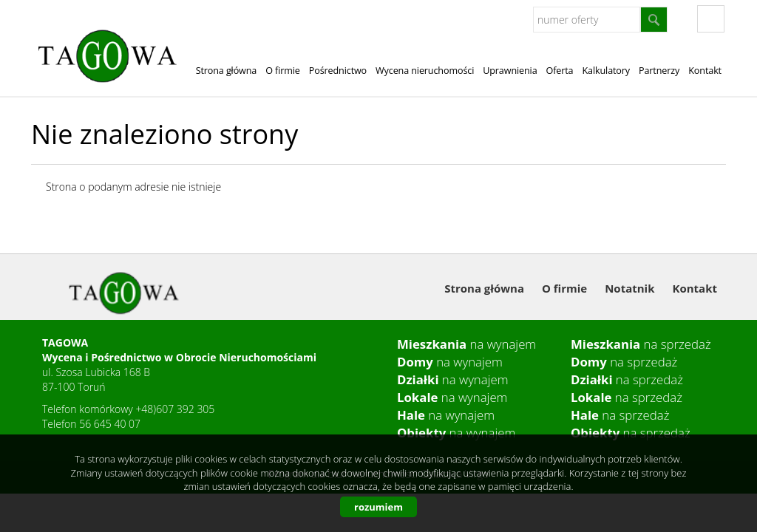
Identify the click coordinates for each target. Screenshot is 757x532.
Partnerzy (659, 71)
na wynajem (466, 344)
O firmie (283, 71)
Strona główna (227, 71)
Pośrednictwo (338, 71)
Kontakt (705, 71)
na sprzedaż (641, 344)
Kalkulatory (606, 71)
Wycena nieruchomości (425, 71)
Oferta (560, 71)
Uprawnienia (510, 71)
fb (711, 19)
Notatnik (629, 288)
